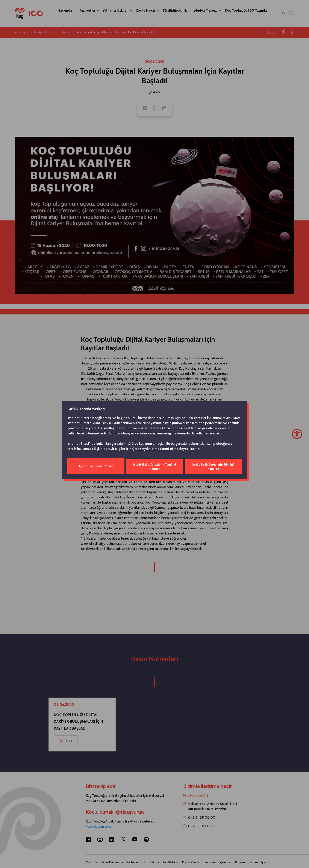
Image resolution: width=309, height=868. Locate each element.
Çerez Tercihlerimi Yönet (96, 466)
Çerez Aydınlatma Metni (151, 449)
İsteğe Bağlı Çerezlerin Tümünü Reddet (154, 466)
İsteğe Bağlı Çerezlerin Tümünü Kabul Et (213, 466)
